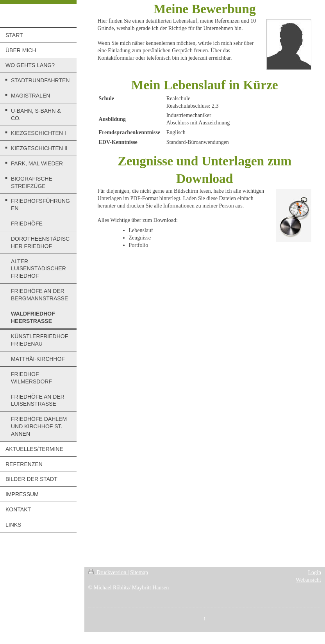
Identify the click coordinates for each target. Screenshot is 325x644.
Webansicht (308, 580)
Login (315, 572)
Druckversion (108, 572)
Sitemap (139, 572)
